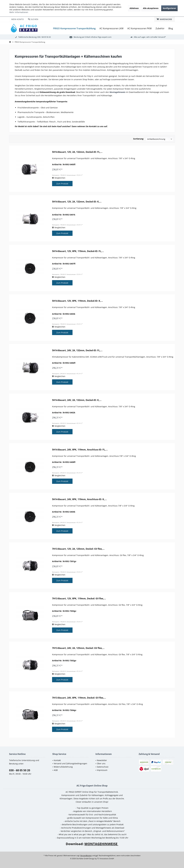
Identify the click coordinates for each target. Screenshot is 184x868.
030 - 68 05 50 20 (20, 770)
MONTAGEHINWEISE (101, 844)
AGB (56, 770)
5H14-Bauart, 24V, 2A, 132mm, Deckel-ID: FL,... (77, 350)
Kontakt (57, 760)
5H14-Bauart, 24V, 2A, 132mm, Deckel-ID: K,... (77, 400)
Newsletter (102, 760)
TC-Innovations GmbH (106, 859)
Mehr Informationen (19, 12)
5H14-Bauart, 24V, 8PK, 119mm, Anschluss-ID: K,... (79, 499)
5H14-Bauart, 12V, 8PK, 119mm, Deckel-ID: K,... (77, 301)
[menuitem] (165, 19)
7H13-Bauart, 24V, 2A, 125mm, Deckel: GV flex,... (78, 648)
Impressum (102, 770)
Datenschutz (103, 767)
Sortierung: (138, 139)
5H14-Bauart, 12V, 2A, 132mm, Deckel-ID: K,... (77, 202)
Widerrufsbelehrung (63, 767)
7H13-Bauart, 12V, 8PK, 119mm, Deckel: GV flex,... (79, 599)
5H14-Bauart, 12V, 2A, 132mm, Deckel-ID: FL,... (77, 152)
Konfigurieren (169, 8)
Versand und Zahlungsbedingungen (70, 763)
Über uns (101, 763)
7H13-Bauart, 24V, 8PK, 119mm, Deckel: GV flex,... (79, 698)
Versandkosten (86, 856)
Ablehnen (134, 8)
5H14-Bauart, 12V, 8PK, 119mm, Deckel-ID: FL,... (78, 251)
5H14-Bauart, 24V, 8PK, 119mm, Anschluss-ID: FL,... (80, 450)
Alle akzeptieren (151, 8)
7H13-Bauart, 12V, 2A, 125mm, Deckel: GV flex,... (78, 549)
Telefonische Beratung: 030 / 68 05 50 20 (34, 37)
